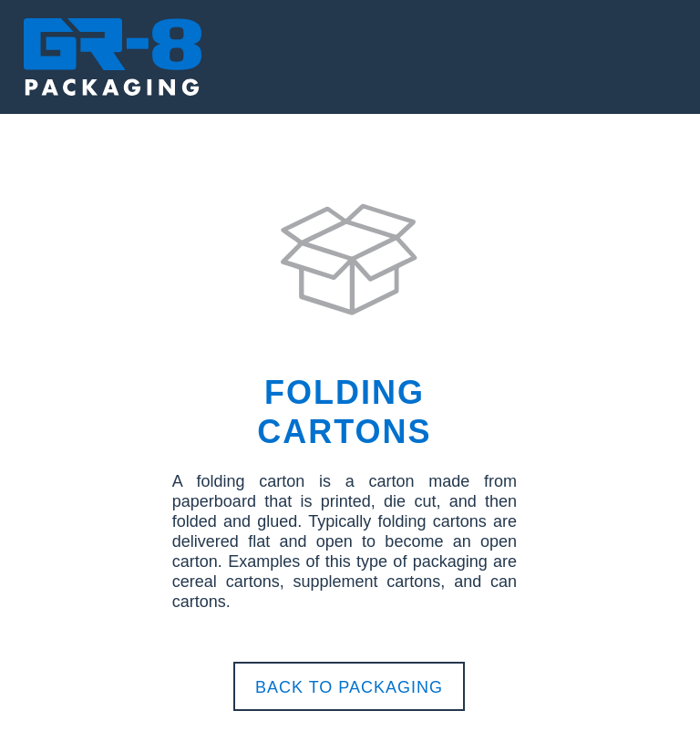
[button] (350, 51)
